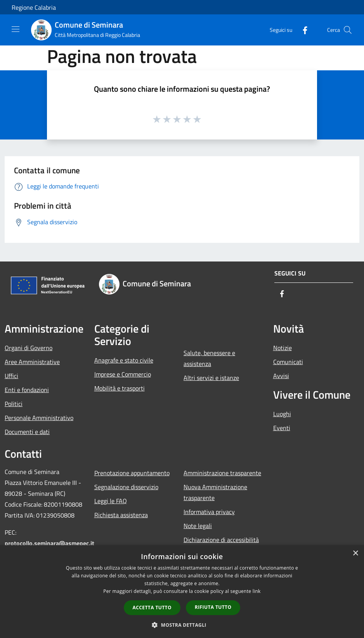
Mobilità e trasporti (120, 388)
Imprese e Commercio (123, 374)
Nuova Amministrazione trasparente (215, 492)
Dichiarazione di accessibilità (221, 540)
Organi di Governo (29, 348)
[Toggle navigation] (16, 29)
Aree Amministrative (32, 362)
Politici (14, 404)
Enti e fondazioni (27, 390)
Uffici (11, 376)
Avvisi (281, 376)
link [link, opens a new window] (257, 591)
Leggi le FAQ (111, 501)
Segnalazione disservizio (126, 487)
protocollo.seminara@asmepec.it (49, 543)
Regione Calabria (34, 7)
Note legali (198, 526)
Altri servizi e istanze (211, 378)
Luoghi (282, 414)
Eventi (282, 428)
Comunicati (288, 362)
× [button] (355, 553)
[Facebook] (302, 30)
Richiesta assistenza (121, 515)
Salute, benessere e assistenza (209, 358)
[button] (182, 625)
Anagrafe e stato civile (124, 360)
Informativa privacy (209, 512)
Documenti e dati (27, 432)
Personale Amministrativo (39, 418)
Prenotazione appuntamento (132, 473)
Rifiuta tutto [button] (213, 607)
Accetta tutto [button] (152, 607)
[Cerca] (348, 30)
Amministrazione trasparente (222, 473)
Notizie (283, 348)
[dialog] (182, 592)
